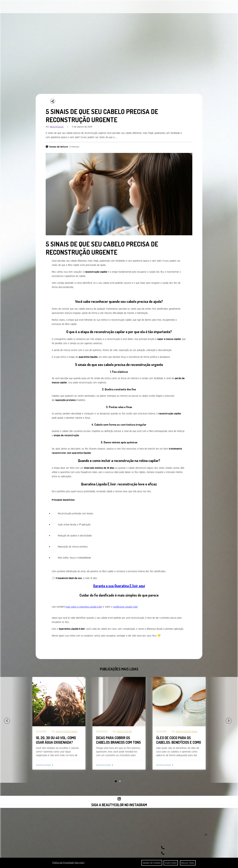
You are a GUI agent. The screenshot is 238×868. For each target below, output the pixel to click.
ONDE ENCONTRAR (109, 7)
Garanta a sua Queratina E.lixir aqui (119, 586)
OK (206, 835)
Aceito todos (171, 863)
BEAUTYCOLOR (57, 127)
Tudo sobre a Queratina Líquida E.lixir (84, 607)
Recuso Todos (188, 863)
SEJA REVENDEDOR (131, 7)
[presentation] (4, 719)
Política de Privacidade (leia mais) (68, 863)
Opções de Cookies (151, 863)
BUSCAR (227, 7)
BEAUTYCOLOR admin (67, 732)
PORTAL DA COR (58, 7)
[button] (116, 781)
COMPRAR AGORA (151, 7)
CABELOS (40, 7)
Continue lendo (43, 765)
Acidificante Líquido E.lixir (125, 607)
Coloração (46, 682)
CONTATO (93, 7)
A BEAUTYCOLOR (77, 7)
